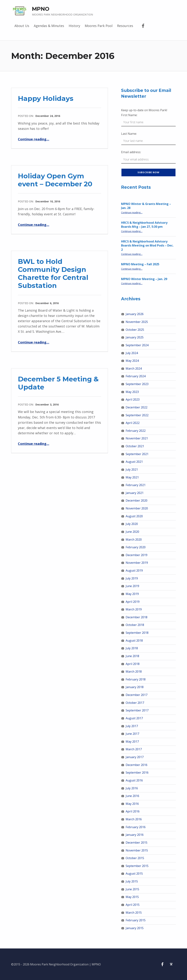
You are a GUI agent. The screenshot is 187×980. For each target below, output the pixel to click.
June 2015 (132, 889)
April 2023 (133, 399)
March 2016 (134, 819)
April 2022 (133, 423)
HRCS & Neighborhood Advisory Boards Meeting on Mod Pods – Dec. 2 (147, 246)
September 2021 (137, 454)
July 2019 (132, 578)
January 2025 (135, 337)
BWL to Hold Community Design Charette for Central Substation (53, 273)
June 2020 (132, 532)
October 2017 (135, 703)
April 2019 (133, 602)
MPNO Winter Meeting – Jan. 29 (144, 279)
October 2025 (135, 330)
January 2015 (135, 928)
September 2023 (137, 384)
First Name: (129, 115)
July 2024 (132, 353)
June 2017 (132, 734)
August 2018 (134, 641)
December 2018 (137, 617)
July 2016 (132, 788)
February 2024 (136, 376)
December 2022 (137, 407)
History (74, 26)
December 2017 (137, 695)
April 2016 (133, 811)
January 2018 (135, 687)
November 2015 (137, 850)
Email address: (131, 152)
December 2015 (137, 843)
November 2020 (137, 508)
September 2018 (137, 633)
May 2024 (132, 361)
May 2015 (132, 897)
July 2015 (132, 881)
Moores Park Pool (99, 26)
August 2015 (134, 874)
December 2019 (137, 555)
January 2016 (135, 835)
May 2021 (132, 477)
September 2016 (137, 773)
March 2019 (134, 609)
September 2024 (137, 345)
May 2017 (132, 742)
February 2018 (136, 679)
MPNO (41, 9)
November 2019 (137, 563)
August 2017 (134, 718)
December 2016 (137, 765)
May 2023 (132, 392)
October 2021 (135, 446)
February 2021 (136, 485)
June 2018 (132, 656)
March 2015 (134, 913)
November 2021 (137, 438)
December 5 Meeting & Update (58, 383)
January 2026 (135, 314)
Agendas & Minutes (49, 26)
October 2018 (135, 625)
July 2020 (132, 524)
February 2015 (136, 920)
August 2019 (134, 570)
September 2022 (137, 415)
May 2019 (132, 594)
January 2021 (135, 493)
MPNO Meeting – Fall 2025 (140, 264)
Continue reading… (34, 139)
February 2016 (136, 827)
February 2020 (136, 547)
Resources (125, 26)
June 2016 (132, 796)
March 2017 (134, 749)
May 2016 (132, 804)
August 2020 (134, 516)
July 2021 (132, 469)
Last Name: (129, 134)
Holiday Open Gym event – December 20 (55, 180)
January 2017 (135, 757)
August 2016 (134, 780)
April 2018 (133, 664)
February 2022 (136, 431)
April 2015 (133, 905)
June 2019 (132, 586)
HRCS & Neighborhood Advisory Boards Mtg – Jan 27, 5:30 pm (144, 225)
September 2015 (137, 866)
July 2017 (132, 726)
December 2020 (137, 500)
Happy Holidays (46, 98)
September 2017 (137, 710)
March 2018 (134, 672)
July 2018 (132, 648)
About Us (22, 26)
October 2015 (135, 858)
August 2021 (134, 462)
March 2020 (134, 540)
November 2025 (137, 322)
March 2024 (134, 368)
